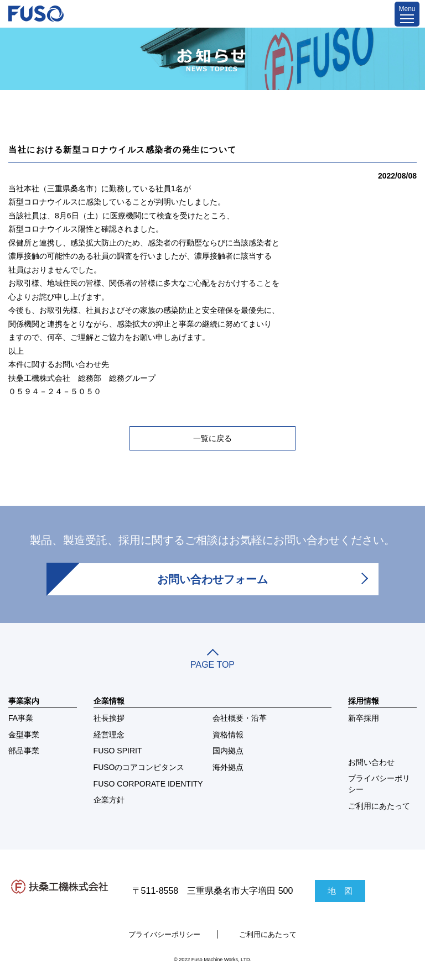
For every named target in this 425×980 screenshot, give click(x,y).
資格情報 (228, 735)
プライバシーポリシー (379, 784)
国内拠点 (228, 751)
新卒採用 (364, 718)
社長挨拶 (109, 718)
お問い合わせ (371, 762)
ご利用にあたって (379, 806)
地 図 (340, 891)
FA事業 (21, 718)
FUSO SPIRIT (118, 751)
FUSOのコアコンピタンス (139, 767)
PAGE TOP (212, 660)
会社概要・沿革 (240, 718)
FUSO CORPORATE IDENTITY (148, 784)
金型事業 (24, 735)
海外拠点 (228, 767)
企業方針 (109, 800)
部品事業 (24, 751)
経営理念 (109, 735)
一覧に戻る (212, 438)
